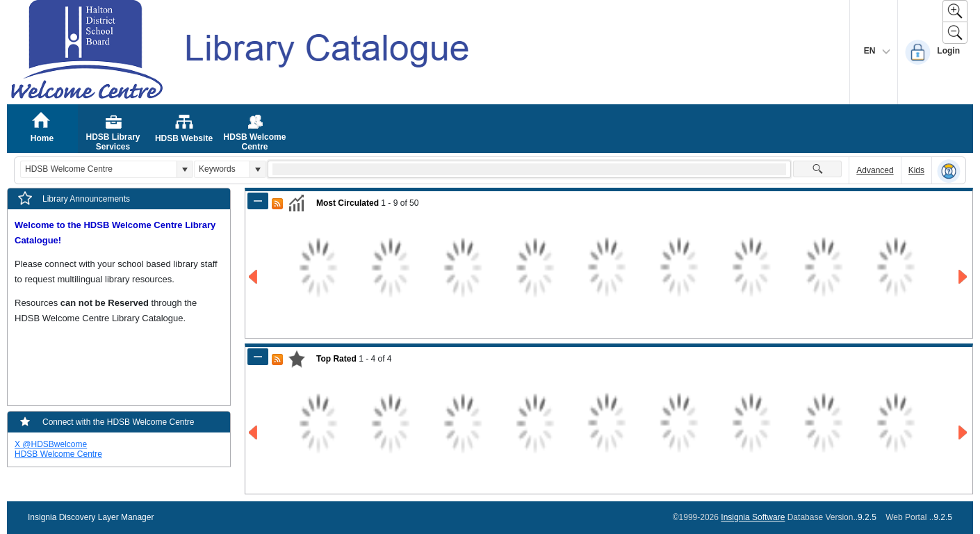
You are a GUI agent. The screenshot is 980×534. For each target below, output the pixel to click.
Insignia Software (753, 517)
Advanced (875, 170)
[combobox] (99, 169)
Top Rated (336, 359)
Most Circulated (348, 203)
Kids (916, 170)
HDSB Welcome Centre (58, 454)
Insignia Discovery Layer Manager (91, 517)
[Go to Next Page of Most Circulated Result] (964, 277)
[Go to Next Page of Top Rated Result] (964, 433)
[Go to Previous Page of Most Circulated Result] (254, 277)
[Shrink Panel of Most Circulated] (258, 201)
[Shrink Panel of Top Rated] (258, 357)
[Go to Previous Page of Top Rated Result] (254, 433)
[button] (185, 169)
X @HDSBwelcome (51, 444)
